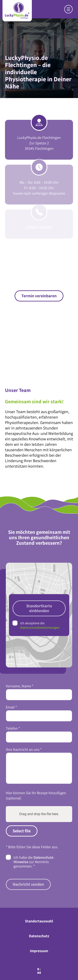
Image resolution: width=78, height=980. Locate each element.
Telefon (13, 728)
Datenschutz (39, 936)
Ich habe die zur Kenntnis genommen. (34, 862)
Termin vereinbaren (39, 296)
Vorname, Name (20, 686)
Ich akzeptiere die (40, 625)
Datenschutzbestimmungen (40, 628)
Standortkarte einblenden (39, 608)
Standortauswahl (39, 921)
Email (11, 707)
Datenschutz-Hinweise (34, 860)
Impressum (39, 951)
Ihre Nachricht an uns (24, 749)
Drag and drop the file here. (39, 814)
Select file (22, 831)
